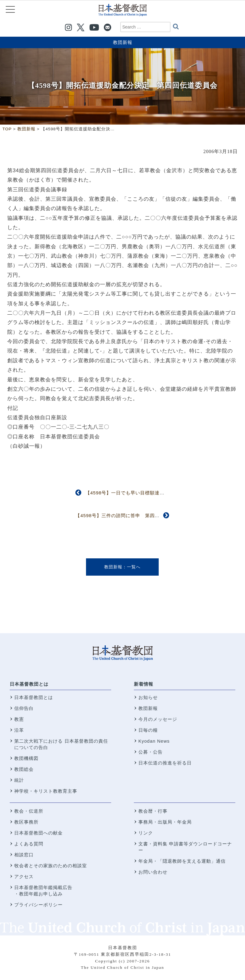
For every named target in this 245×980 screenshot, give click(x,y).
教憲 (19, 719)
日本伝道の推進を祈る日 (165, 763)
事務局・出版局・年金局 (165, 822)
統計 (19, 780)
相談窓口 (24, 855)
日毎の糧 (148, 730)
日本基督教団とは (29, 684)
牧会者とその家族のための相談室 (51, 866)
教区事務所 (26, 822)
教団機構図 (26, 758)
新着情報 (144, 684)
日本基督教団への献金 (38, 833)
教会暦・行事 (153, 811)
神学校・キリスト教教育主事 (46, 791)
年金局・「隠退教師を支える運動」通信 (182, 861)
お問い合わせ (153, 872)
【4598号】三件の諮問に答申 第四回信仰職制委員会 (134, 515)
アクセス (24, 876)
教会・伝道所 (29, 811)
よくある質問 (29, 844)
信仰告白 (24, 708)
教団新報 (123, 42)
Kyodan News (154, 741)
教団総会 (24, 769)
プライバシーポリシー (38, 905)
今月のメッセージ (158, 719)
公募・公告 (151, 752)
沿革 (19, 730)
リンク (146, 833)
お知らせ (148, 697)
